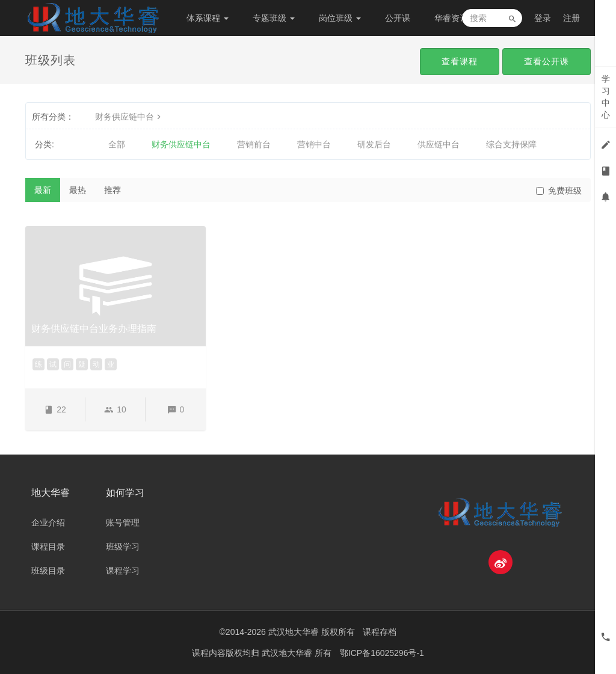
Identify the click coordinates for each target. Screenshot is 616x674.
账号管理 (123, 522)
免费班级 (559, 191)
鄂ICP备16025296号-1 (382, 653)
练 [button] (38, 364)
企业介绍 (48, 522)
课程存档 (380, 632)
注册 (571, 18)
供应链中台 (439, 144)
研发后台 (374, 144)
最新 (43, 190)
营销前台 (254, 144)
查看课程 (460, 61)
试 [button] (53, 364)
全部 (117, 144)
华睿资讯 (455, 18)
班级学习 (123, 547)
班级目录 (48, 571)
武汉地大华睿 (288, 653)
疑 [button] (82, 364)
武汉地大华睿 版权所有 (312, 632)
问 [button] (67, 364)
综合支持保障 (511, 144)
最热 (78, 190)
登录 (543, 18)
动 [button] (96, 364)
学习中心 (606, 97)
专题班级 (274, 18)
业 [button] (111, 364)
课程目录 (48, 547)
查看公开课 (547, 61)
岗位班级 (340, 18)
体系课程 (208, 18)
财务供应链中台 (129, 117)
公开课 (398, 18)
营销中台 (314, 144)
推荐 (112, 190)
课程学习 (123, 571)
